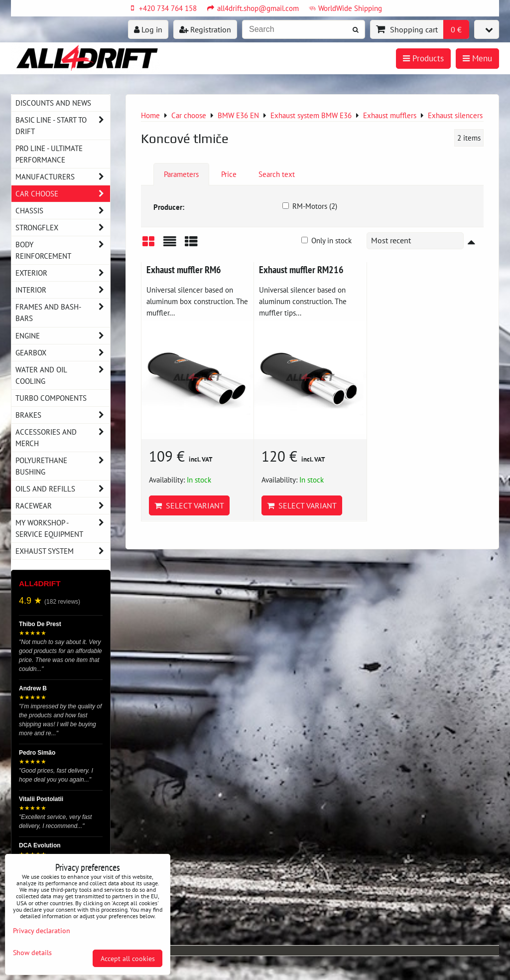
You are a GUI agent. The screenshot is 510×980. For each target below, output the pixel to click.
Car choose (63, 194)
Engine (63, 336)
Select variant (189, 505)
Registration (205, 29)
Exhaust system (63, 551)
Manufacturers (63, 177)
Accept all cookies (128, 958)
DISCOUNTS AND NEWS (53, 103)
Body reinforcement (63, 250)
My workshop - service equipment (63, 528)
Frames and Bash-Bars (63, 313)
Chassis (63, 211)
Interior (63, 290)
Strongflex (63, 228)
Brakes (63, 415)
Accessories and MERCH (63, 438)
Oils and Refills (63, 489)
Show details (32, 953)
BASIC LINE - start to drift (63, 126)
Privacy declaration (42, 930)
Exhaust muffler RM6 (184, 269)
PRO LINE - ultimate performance (49, 154)
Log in (148, 29)
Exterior (63, 273)
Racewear (63, 506)
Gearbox (63, 353)
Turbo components (51, 398)
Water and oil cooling (63, 375)
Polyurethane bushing (63, 466)
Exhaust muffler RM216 (301, 269)
